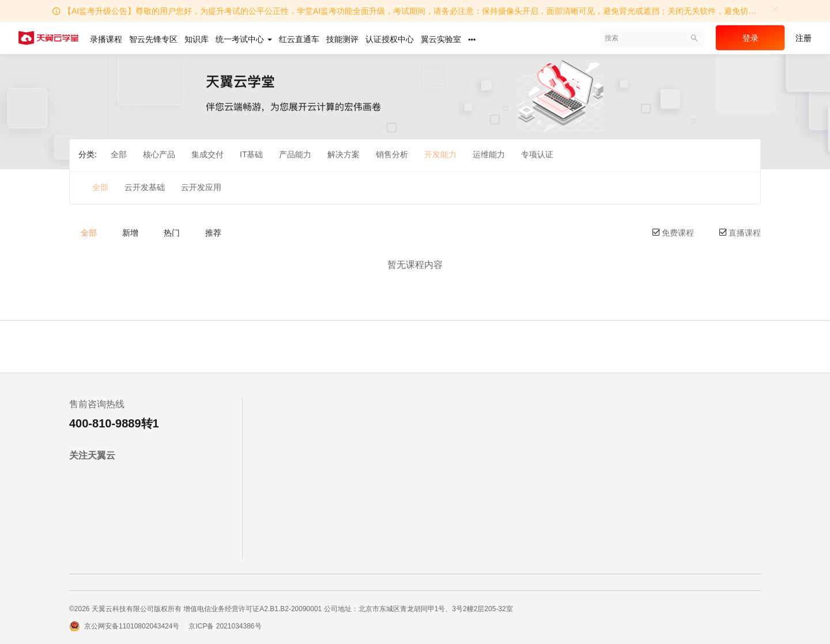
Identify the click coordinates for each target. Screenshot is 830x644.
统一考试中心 (244, 39)
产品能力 (295, 154)
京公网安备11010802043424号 (132, 626)
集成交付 (207, 154)
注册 (803, 38)
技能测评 (342, 39)
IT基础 (251, 154)
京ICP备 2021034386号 (225, 626)
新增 (130, 233)
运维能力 (489, 154)
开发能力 (440, 154)
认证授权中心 (390, 39)
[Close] (775, 9)
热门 (172, 233)
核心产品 (159, 154)
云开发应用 (201, 187)
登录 (750, 38)
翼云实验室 (441, 39)
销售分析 (392, 154)
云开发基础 (145, 187)
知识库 (197, 39)
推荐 (213, 233)
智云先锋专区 (153, 39)
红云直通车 (299, 39)
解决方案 (344, 154)
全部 (119, 154)
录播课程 (106, 39)
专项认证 (537, 154)
